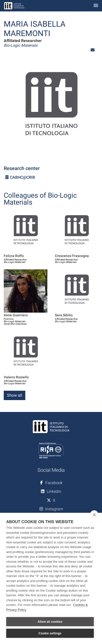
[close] (94, 515)
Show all (15, 395)
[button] (93, 50)
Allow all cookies (50, 622)
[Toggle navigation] (96, 6)
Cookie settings (50, 633)
